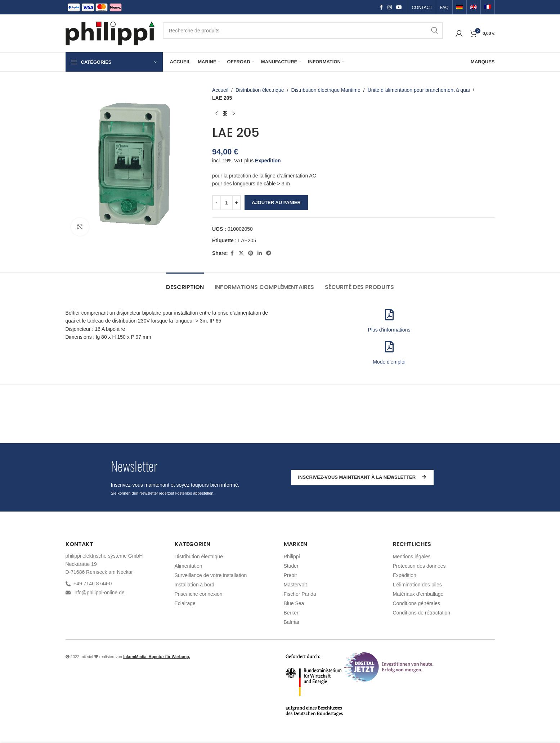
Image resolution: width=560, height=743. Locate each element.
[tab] (185, 283)
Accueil (220, 90)
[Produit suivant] (234, 114)
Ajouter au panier (276, 202)
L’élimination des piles (417, 585)
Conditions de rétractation (422, 613)
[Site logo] (111, 33)
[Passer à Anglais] (474, 8)
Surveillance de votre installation (211, 575)
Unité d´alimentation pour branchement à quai (418, 90)
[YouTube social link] (399, 7)
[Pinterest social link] (250, 253)
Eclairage (185, 603)
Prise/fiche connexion (199, 594)
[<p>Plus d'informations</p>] (389, 315)
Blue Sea (294, 603)
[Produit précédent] (216, 114)
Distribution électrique (260, 90)
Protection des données (419, 566)
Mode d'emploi (389, 362)
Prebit (290, 575)
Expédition (405, 575)
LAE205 (247, 240)
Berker (291, 613)
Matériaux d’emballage (418, 594)
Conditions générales (417, 603)
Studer (291, 566)
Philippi (292, 557)
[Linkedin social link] (259, 253)
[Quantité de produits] (227, 203)
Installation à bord (195, 585)
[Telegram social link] (268, 253)
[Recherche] (303, 31)
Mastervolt (295, 585)
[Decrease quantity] (217, 203)
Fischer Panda (300, 594)
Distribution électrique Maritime (326, 90)
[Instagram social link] (390, 7)
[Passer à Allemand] (460, 8)
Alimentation (189, 566)
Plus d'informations (389, 330)
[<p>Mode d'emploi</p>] (389, 347)
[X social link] (241, 253)
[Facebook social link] (381, 7)
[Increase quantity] (236, 203)
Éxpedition (268, 161)
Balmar (292, 622)
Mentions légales (412, 557)
